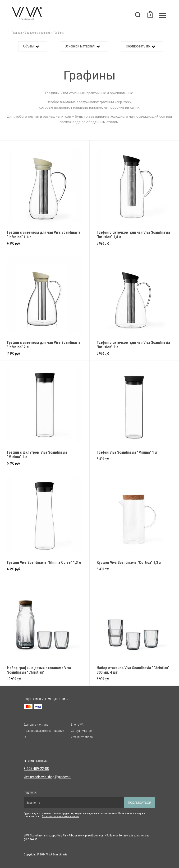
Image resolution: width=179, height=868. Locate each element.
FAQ (26, 737)
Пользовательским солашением (60, 816)
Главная (17, 33)
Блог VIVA (77, 725)
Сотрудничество (81, 731)
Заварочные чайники (38, 33)
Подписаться (140, 803)
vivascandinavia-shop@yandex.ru (48, 777)
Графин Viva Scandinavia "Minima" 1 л (127, 452)
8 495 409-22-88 (36, 769)
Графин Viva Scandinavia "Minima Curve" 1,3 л (44, 562)
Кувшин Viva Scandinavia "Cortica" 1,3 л (129, 562)
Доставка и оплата (36, 725)
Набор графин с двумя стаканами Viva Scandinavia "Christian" (39, 670)
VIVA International (82, 737)
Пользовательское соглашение (44, 731)
